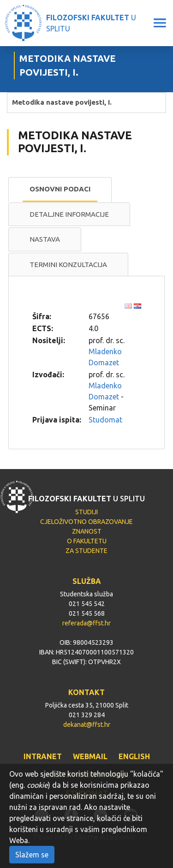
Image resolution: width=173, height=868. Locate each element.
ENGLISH (134, 756)
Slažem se (32, 855)
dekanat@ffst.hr (87, 725)
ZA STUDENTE (86, 551)
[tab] (60, 190)
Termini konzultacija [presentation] (68, 265)
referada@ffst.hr (86, 623)
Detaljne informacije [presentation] (69, 214)
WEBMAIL (90, 756)
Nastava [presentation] (45, 239)
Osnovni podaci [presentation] (60, 189)
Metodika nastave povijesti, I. (62, 102)
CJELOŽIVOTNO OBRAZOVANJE (86, 522)
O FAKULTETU (87, 541)
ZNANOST (87, 531)
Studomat (105, 420)
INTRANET (43, 756)
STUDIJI (86, 512)
